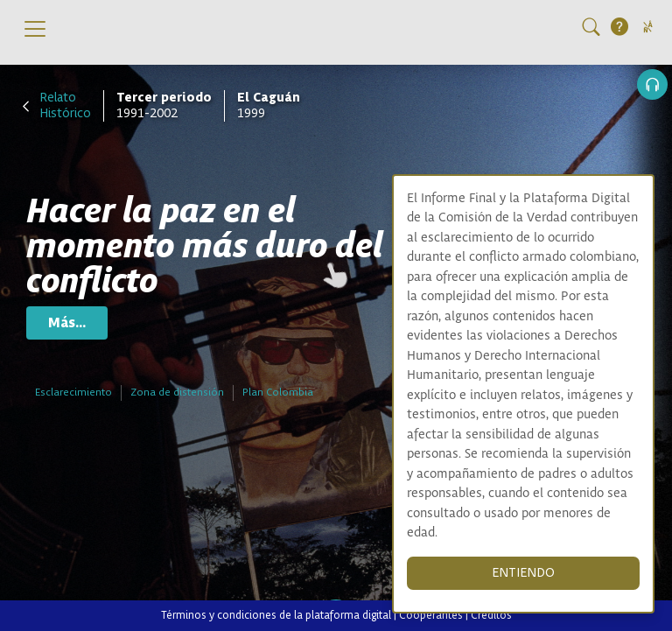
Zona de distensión (177, 393)
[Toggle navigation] (35, 29)
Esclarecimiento (73, 393)
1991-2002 (164, 106)
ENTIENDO (523, 573)
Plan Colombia (278, 393)
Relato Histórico (65, 105)
